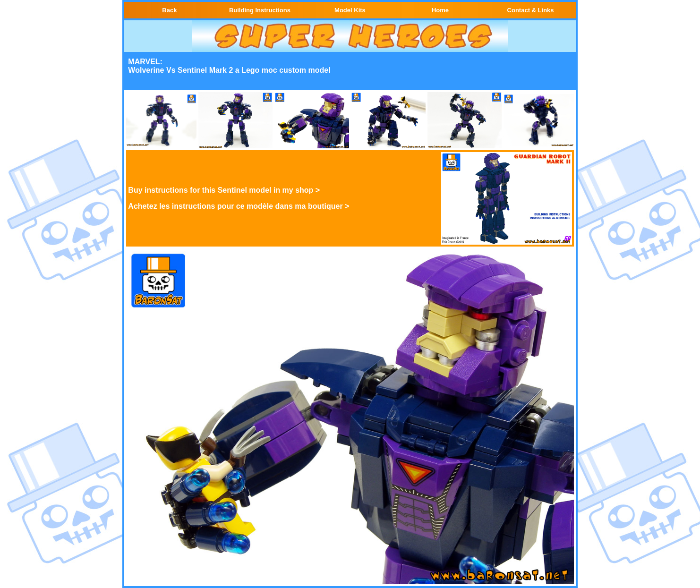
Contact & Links (531, 10)
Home (440, 10)
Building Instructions (260, 10)
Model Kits (350, 10)
